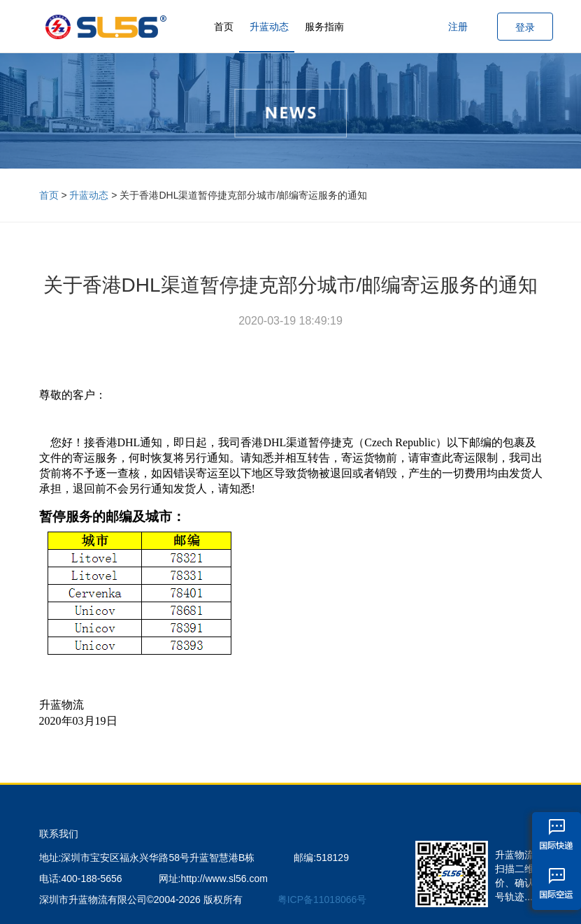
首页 (224, 27)
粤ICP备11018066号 (322, 900)
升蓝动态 (269, 27)
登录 (525, 27)
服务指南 (324, 27)
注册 (458, 27)
